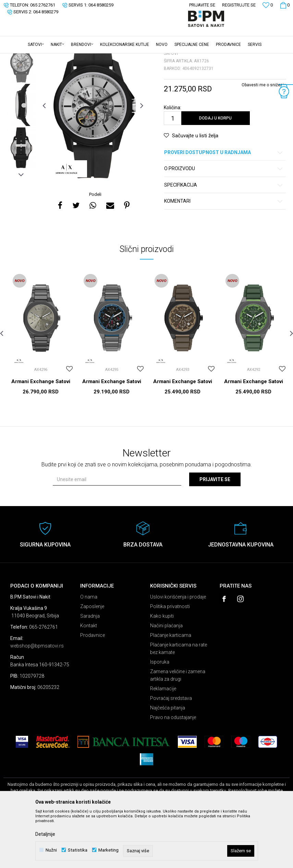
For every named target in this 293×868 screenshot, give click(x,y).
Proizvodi (52, 58)
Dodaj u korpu (215, 172)
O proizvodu (224, 222)
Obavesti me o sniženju (264, 138)
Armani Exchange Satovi (41, 435)
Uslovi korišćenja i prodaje (178, 650)
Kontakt (89, 679)
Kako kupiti (162, 669)
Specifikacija (224, 238)
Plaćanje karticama (171, 689)
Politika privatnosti (170, 660)
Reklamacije (163, 742)
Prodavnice (93, 689)
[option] (21, 116)
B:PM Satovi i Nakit (21, 58)
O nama (89, 650)
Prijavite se (215, 533)
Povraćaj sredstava (171, 752)
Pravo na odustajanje (173, 771)
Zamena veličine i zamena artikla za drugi (178, 729)
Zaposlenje (92, 660)
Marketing (108, 850)
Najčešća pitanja (168, 761)
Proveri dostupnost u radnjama (224, 206)
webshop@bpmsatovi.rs (37, 699)
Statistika (78, 850)
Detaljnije (45, 834)
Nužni (51, 850)
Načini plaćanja (166, 679)
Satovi (72, 58)
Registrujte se (239, 5)
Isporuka (160, 715)
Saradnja (90, 669)
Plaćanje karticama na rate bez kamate (179, 702)
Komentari (224, 255)
